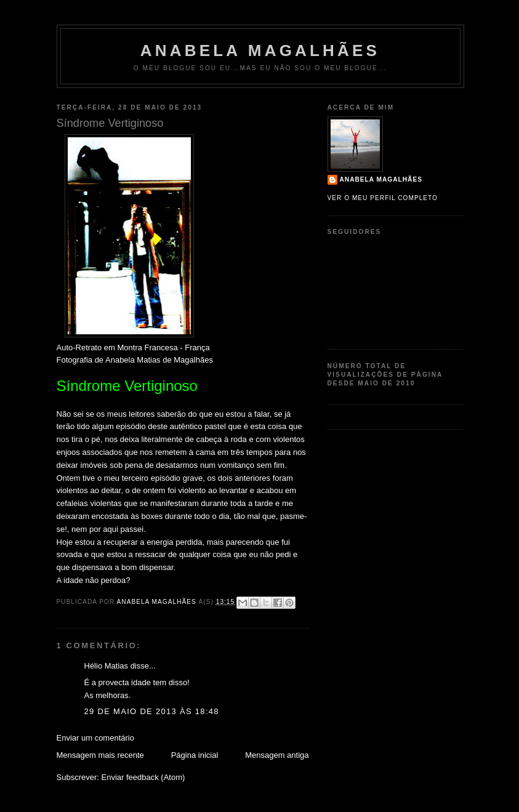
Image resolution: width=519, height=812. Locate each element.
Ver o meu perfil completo (383, 198)
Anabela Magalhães (260, 50)
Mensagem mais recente (100, 755)
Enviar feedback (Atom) (143, 777)
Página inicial (195, 755)
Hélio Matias (107, 666)
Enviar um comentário (95, 738)
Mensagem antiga (277, 755)
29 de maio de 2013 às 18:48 (152, 711)
